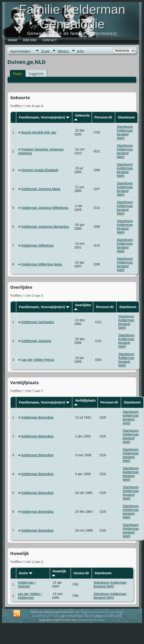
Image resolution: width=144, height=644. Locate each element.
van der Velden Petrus (38, 360)
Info (81, 51)
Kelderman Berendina (37, 417)
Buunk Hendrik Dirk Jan (39, 132)
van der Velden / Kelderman (30, 596)
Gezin (26, 573)
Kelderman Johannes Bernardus (45, 227)
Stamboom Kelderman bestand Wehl (125, 132)
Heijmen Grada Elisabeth (40, 170)
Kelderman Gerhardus (38, 322)
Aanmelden (20, 51)
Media (63, 51)
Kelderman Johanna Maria (41, 189)
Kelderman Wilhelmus (38, 245)
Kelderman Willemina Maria (42, 264)
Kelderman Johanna (36, 341)
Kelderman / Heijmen (27, 584)
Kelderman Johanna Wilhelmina (45, 208)
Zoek (45, 51)
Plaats (17, 74)
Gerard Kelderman (91, 620)
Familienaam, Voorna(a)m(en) (44, 117)
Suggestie (36, 74)
